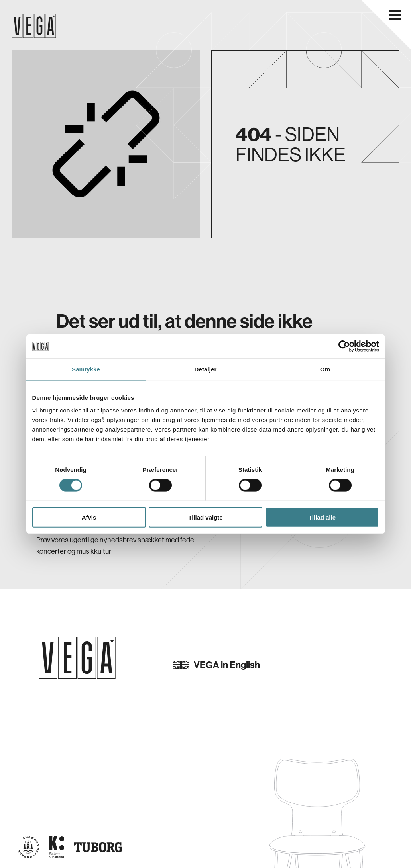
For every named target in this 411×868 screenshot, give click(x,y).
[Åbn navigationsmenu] (395, 15)
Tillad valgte (205, 517)
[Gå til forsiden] (77, 658)
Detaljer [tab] (206, 369)
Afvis (89, 517)
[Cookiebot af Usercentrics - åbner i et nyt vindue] (344, 346)
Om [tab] (325, 369)
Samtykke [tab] (86, 369)
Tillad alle (322, 517)
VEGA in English (216, 665)
